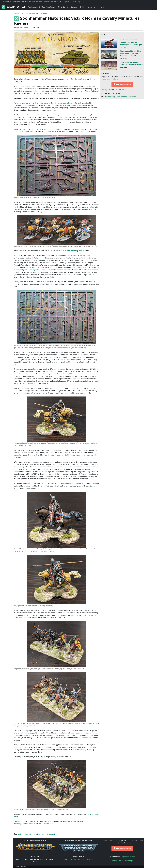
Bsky (84, 859)
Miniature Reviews (32, 13)
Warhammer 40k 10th (37, 7)
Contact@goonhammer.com (24, 824)
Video (90, 7)
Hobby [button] (83, 7)
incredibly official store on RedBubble (122, 97)
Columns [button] (74, 7)
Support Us (67, 2)
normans (41, 834)
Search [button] (102, 7)
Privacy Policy (76, 2)
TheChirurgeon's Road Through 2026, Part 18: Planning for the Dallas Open (131, 42)
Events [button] (59, 2)
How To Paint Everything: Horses (71, 251)
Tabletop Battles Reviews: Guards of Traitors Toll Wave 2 (131, 64)
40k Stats (25, 2)
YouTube (90, 859)
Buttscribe (47, 2)
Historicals (43, 13)
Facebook (67, 859)
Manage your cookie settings (122, 861)
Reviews (17, 13)
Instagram (76, 859)
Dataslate (39, 2)
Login (96, 7)
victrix (35, 834)
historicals (28, 834)
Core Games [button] (51, 7)
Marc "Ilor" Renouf (22, 28)
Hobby (23, 13)
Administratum (6, 2)
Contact (54, 2)
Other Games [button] (63, 7)
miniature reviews (51, 834)
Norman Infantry (66, 103)
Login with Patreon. (122, 90)
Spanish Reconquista (31, 270)
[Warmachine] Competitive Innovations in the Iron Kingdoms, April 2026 (130, 53)
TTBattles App (16, 2)
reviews (21, 834)
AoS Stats (32, 2)
